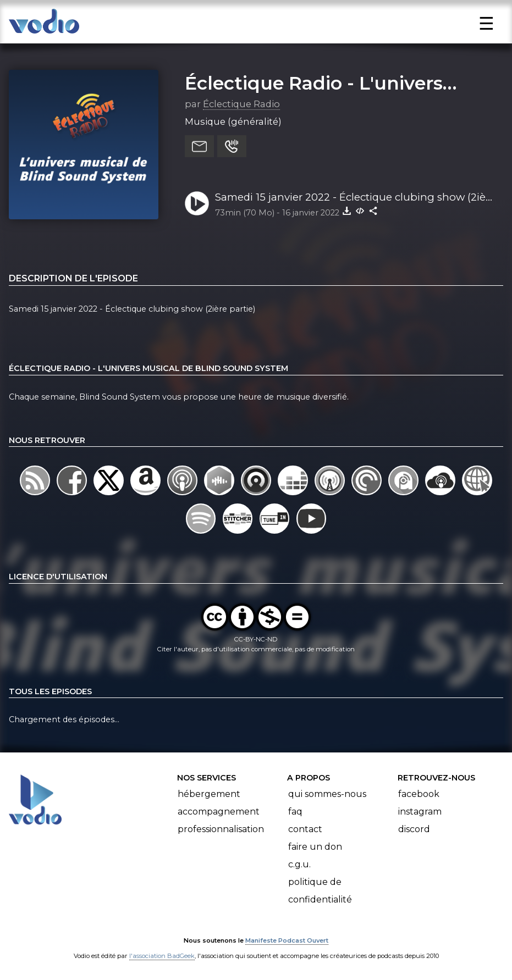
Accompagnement (219, 812)
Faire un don (315, 847)
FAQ (295, 812)
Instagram (420, 812)
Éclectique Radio (241, 104)
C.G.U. (299, 864)
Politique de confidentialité (320, 891)
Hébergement (209, 794)
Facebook (419, 794)
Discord (414, 829)
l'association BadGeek (162, 956)
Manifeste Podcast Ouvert (287, 940)
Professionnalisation (221, 829)
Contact (305, 829)
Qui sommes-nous (327, 794)
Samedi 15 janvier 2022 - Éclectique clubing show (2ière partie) (355, 198)
